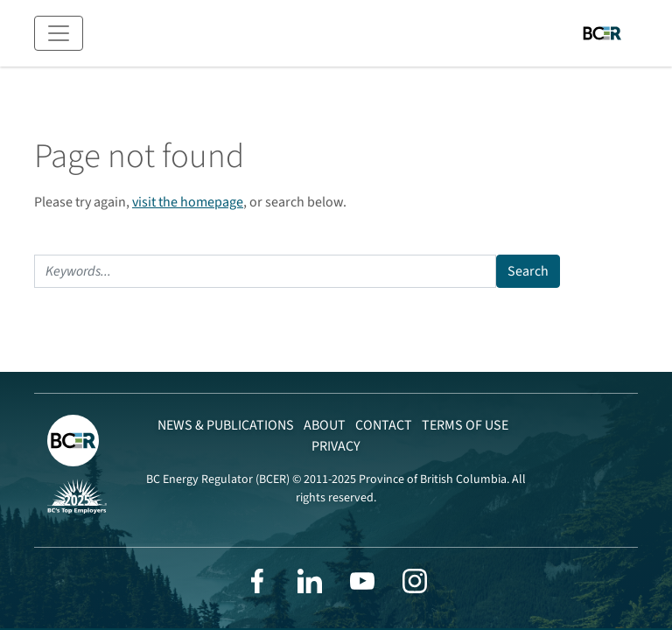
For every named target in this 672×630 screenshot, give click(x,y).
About (325, 425)
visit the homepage (188, 202)
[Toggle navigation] (59, 33)
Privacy (336, 446)
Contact (384, 425)
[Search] (265, 271)
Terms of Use (465, 425)
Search (528, 271)
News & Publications (226, 425)
